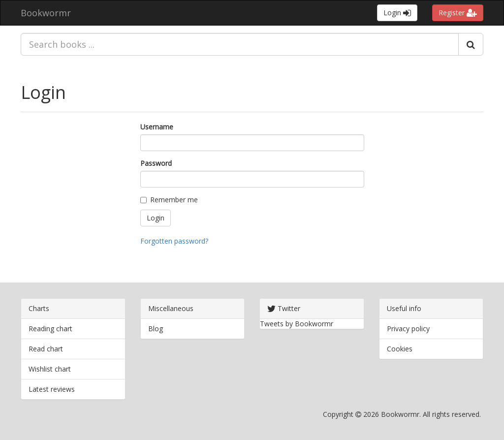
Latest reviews (52, 389)
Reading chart (50, 329)
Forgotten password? (174, 241)
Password (156, 163)
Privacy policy (408, 329)
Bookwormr (46, 13)
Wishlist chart (50, 369)
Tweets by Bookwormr (297, 324)
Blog (156, 329)
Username (157, 127)
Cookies (400, 349)
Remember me (169, 200)
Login (397, 13)
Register (458, 13)
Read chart (46, 349)
